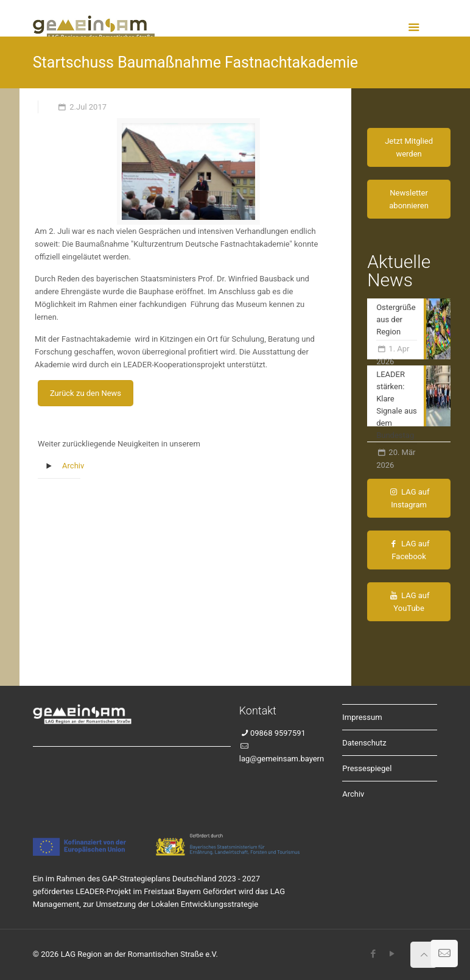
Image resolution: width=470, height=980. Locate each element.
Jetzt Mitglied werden (409, 147)
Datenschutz (364, 743)
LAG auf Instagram (409, 498)
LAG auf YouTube (409, 602)
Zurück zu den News (86, 393)
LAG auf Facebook (409, 550)
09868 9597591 (278, 733)
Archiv (73, 466)
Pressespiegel (367, 768)
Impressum (362, 717)
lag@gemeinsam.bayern (282, 759)
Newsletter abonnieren (409, 199)
